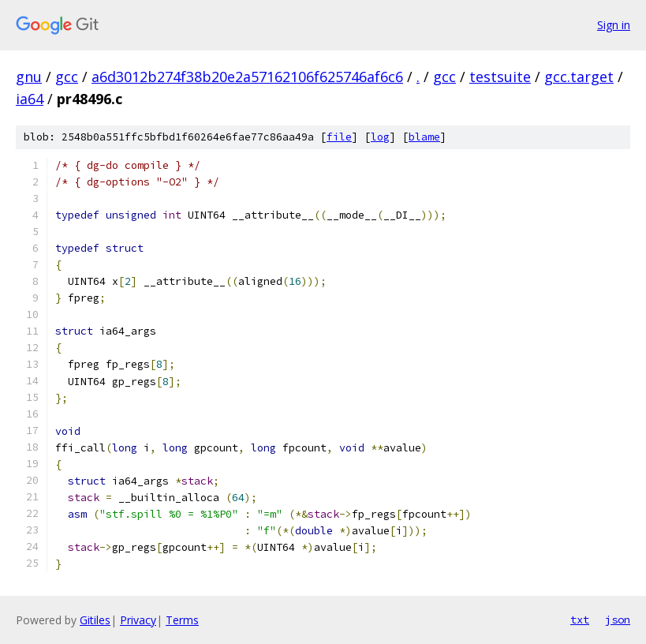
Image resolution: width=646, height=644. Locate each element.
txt (580, 620)
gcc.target (579, 77)
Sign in (614, 25)
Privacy (138, 620)
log (380, 137)
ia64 (30, 99)
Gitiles (95, 620)
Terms (182, 620)
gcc (67, 77)
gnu (29, 77)
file (339, 137)
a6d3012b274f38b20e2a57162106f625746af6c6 (247, 77)
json (618, 620)
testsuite (500, 77)
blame (424, 137)
